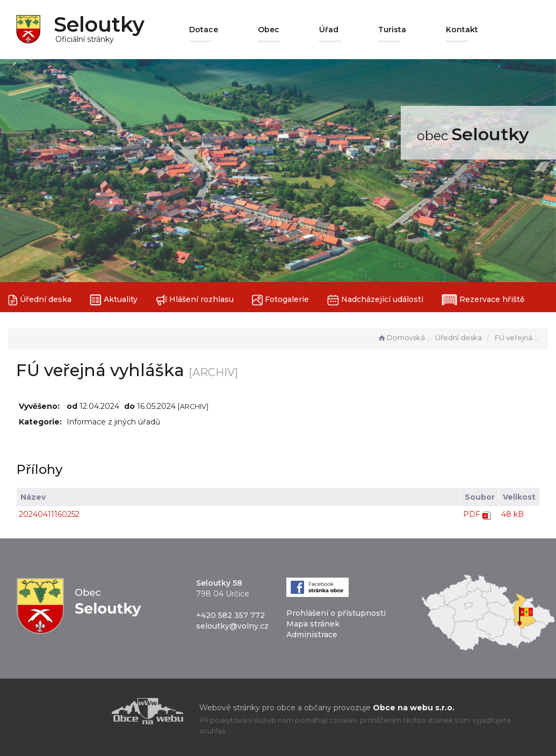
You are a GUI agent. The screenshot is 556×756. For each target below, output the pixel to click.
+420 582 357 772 (230, 615)
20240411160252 (49, 514)
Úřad (329, 30)
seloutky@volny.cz (232, 626)
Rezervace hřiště (483, 300)
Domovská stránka (405, 337)
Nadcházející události (375, 300)
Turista (392, 30)
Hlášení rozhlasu (195, 300)
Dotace (204, 30)
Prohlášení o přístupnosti (336, 613)
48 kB (512, 514)
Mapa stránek (313, 624)
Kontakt (462, 30)
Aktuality (114, 300)
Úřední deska (40, 300)
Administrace (312, 635)
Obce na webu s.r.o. (414, 708)
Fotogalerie (280, 300)
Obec (269, 30)
